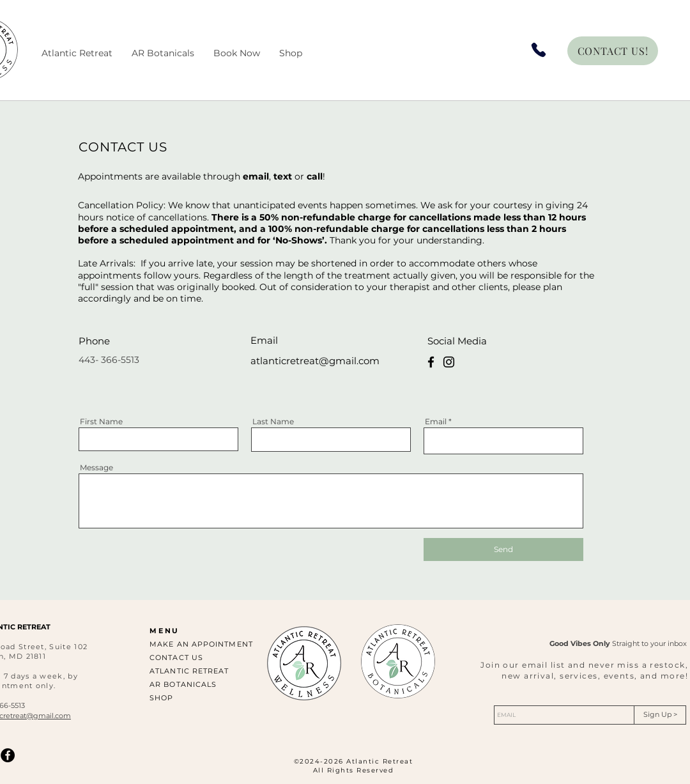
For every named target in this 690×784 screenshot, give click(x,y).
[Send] (503, 550)
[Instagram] (449, 362)
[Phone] (539, 50)
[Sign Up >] (660, 715)
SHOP (161, 698)
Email (436, 422)
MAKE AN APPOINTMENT (201, 644)
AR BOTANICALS (183, 684)
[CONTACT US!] (613, 51)
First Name (101, 422)
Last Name (273, 422)
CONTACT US (176, 657)
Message (96, 468)
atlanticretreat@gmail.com (315, 361)
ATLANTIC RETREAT (189, 671)
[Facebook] (431, 362)
